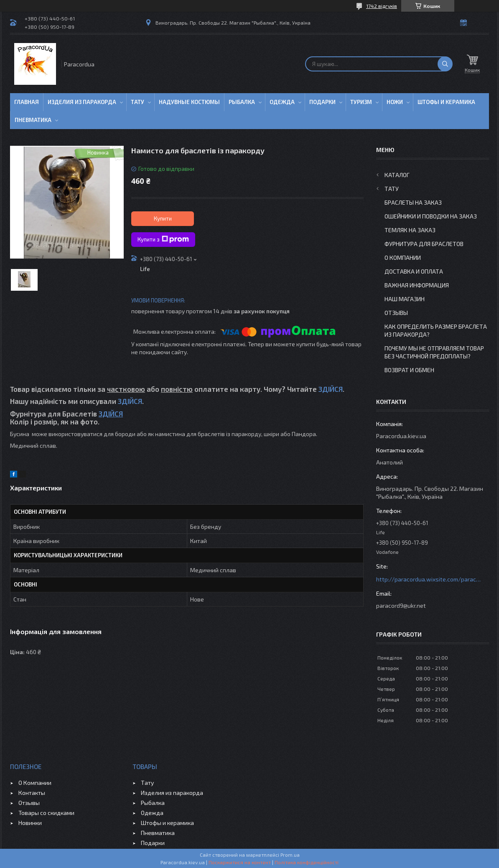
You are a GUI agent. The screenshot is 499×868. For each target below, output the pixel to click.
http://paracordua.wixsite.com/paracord (428, 579)
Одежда (282, 102)
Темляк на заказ (410, 230)
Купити (163, 218)
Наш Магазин (405, 299)
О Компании (403, 258)
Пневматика (33, 120)
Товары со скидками (46, 813)
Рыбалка (242, 102)
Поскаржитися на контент (240, 862)
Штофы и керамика (167, 823)
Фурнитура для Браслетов (424, 244)
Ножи (395, 102)
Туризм (361, 102)
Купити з (163, 239)
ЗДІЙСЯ (331, 389)
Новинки (30, 823)
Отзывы (396, 313)
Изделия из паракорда (82, 102)
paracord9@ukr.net (401, 605)
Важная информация (417, 285)
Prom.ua (290, 855)
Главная (27, 102)
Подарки (322, 102)
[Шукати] (445, 64)
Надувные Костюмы (189, 102)
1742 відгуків (382, 6)
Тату (137, 102)
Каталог (397, 175)
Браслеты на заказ (413, 202)
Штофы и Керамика (446, 102)
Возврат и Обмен (409, 370)
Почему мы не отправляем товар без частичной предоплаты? (434, 352)
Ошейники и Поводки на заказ (431, 216)
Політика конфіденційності (307, 862)
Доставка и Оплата (414, 271)
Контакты (32, 793)
